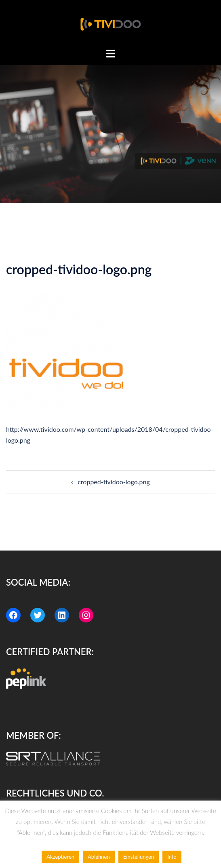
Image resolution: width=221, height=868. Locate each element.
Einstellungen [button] (139, 857)
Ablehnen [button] (99, 857)
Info (172, 857)
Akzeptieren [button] (60, 857)
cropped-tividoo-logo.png (114, 482)
